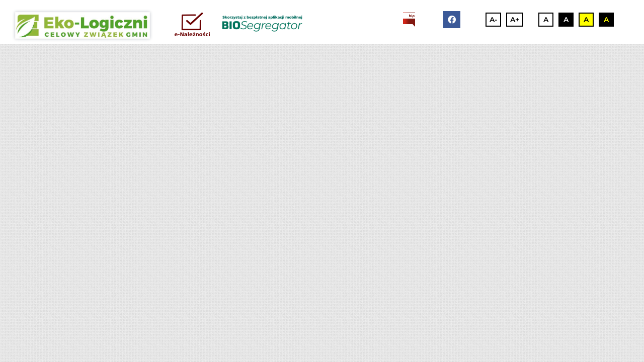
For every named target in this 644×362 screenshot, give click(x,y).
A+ (515, 20)
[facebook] (452, 20)
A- (493, 20)
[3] (83, 25)
